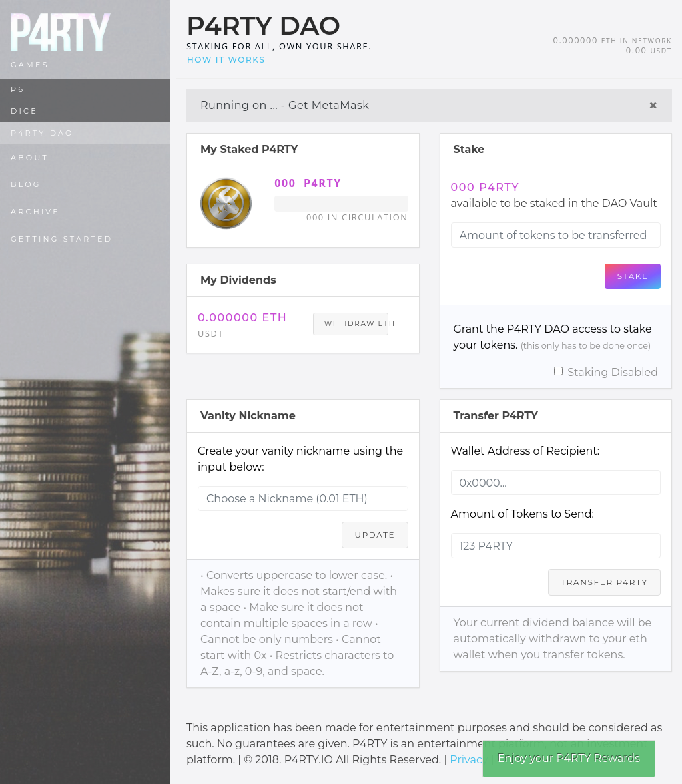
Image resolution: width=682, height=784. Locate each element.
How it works (226, 60)
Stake (633, 276)
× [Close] (653, 106)
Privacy (469, 760)
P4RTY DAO (42, 133)
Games (30, 65)
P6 (18, 89)
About (30, 158)
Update (375, 535)
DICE (24, 111)
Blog (26, 184)
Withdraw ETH (356, 324)
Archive (35, 212)
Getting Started (62, 239)
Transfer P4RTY (604, 582)
